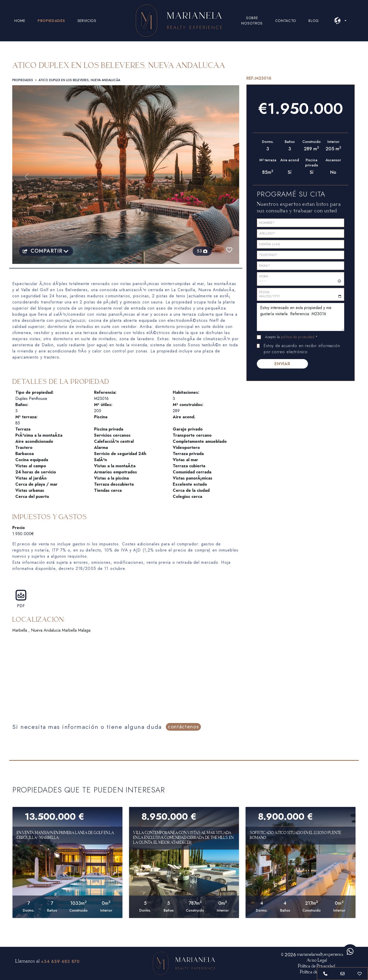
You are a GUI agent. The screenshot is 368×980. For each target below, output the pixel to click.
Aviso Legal (317, 960)
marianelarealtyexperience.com (325, 954)
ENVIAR (282, 364)
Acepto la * (291, 337)
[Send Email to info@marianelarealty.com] (342, 974)
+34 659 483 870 (60, 961)
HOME (20, 21)
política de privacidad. (298, 337)
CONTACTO (286, 21)
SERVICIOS (87, 21)
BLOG (314, 21)
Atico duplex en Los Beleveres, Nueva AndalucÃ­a (79, 80)
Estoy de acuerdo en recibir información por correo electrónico (302, 349)
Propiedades (23, 80)
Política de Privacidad (317, 966)
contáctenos (183, 727)
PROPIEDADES (51, 21)
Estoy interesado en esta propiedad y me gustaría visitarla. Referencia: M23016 (301, 317)
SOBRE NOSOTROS (252, 21)
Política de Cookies (317, 972)
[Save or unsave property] (360, 974)
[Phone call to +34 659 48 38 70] (325, 974)
